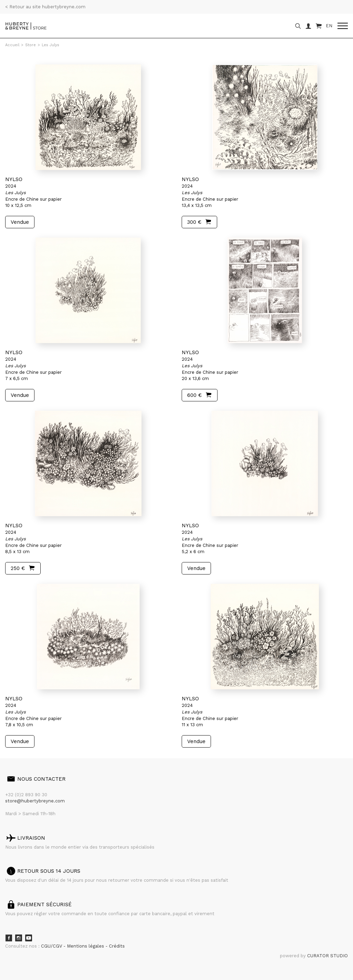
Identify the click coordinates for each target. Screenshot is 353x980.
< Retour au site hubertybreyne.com (45, 7)
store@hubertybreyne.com (35, 801)
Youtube (29, 938)
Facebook (9, 938)
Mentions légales (86, 946)
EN (329, 26)
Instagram (19, 938)
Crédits (117, 946)
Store (31, 45)
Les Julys (51, 45)
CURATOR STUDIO (327, 956)
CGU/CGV (52, 946)
